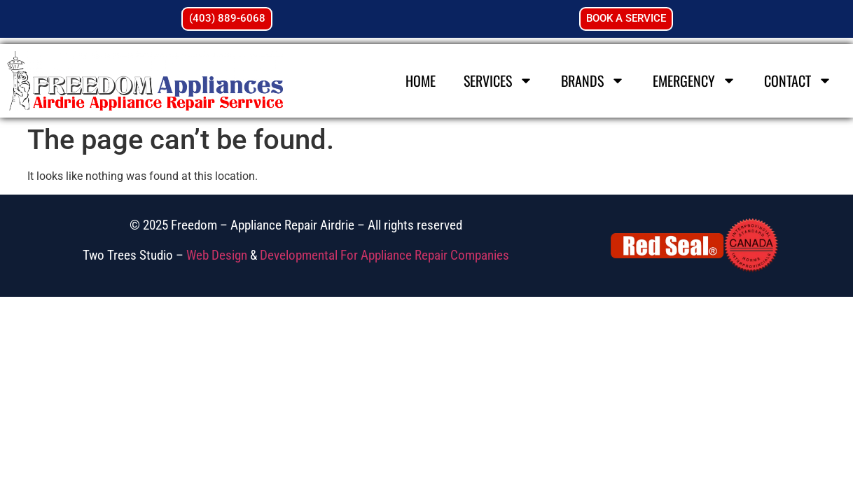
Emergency (694, 80)
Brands (593, 80)
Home (421, 80)
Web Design (217, 255)
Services (498, 80)
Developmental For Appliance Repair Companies (384, 255)
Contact (798, 80)
